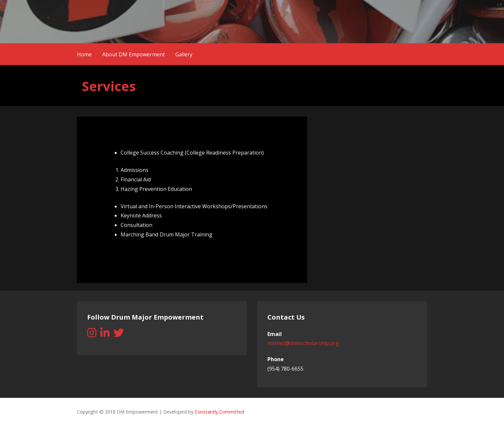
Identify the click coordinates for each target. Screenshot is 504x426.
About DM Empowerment (134, 54)
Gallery (184, 54)
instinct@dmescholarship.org (303, 343)
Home (84, 54)
